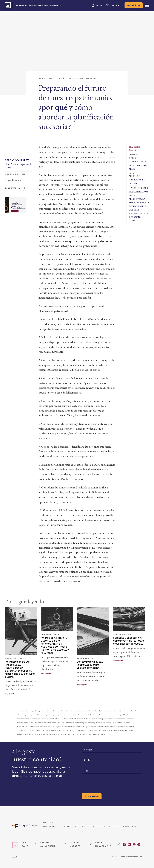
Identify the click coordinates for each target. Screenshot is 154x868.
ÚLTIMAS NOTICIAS (50, 824)
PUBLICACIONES (94, 826)
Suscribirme (134, 5)
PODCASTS (131, 826)
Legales (15, 857)
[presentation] (105, 784)
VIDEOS (114, 826)
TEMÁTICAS (71, 826)
